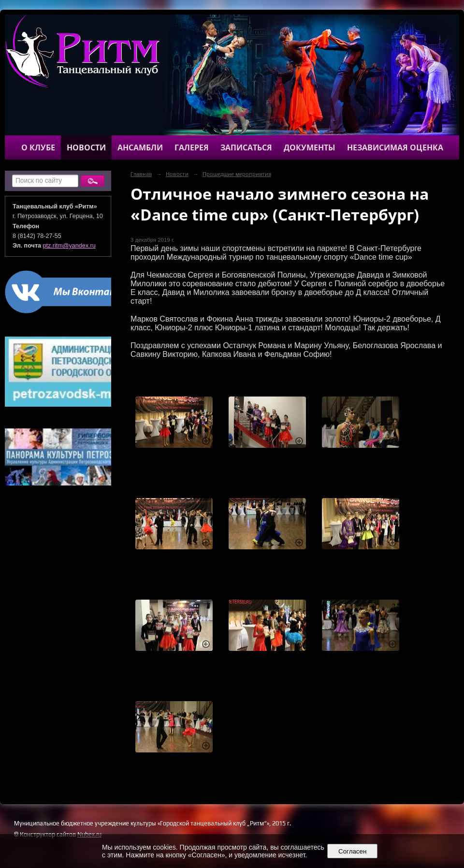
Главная (141, 174)
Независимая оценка (395, 147)
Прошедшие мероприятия (237, 174)
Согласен (353, 851)
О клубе (38, 147)
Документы (310, 147)
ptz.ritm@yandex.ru (69, 246)
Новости (86, 147)
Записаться (246, 147)
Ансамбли (140, 147)
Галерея (192, 147)
